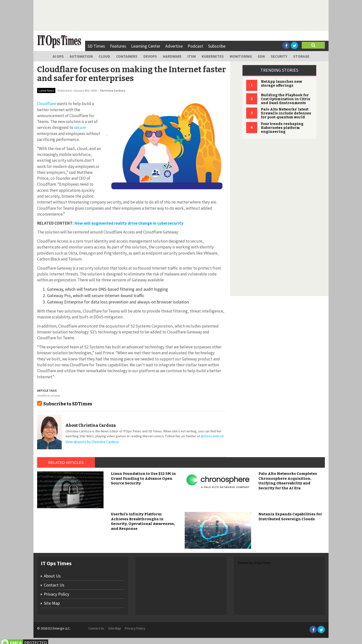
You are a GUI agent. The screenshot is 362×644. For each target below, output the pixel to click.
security (55, 395)
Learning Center (146, 46)
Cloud (104, 56)
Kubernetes (213, 56)
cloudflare (43, 395)
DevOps (150, 56)
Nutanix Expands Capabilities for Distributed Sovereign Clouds (290, 517)
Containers (127, 56)
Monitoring (241, 56)
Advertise (174, 46)
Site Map (52, 603)
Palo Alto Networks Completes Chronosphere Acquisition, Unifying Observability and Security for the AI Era (288, 481)
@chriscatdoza (212, 436)
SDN (261, 56)
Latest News (46, 90)
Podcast (195, 46)
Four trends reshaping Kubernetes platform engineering (282, 128)
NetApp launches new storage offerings (281, 84)
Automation (81, 56)
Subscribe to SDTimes (68, 404)
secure (80, 127)
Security (279, 56)
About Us (52, 576)
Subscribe (217, 46)
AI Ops (58, 56)
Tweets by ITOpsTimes (254, 563)
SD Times (96, 46)
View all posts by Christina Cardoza (92, 442)
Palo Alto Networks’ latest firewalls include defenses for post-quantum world (286, 113)
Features (118, 46)
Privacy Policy (56, 594)
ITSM (192, 56)
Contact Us (54, 585)
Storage (301, 56)
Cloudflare (47, 104)
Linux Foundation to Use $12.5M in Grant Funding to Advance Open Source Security (143, 478)
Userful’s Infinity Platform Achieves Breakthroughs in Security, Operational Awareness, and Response (143, 521)
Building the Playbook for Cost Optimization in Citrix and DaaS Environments (286, 99)
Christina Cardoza (113, 90)
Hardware (172, 56)
